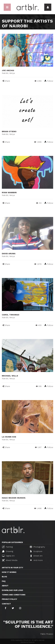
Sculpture (36, 551)
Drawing (8, 551)
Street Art (36, 556)
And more (36, 560)
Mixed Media (10, 560)
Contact (6, 604)
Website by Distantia (27, 642)
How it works (9, 572)
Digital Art (8, 556)
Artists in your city (12, 568)
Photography (37, 547)
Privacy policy (9, 599)
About (5, 586)
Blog (4, 577)
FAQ (4, 581)
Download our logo (12, 590)
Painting (7, 547)
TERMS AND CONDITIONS (14, 595)
